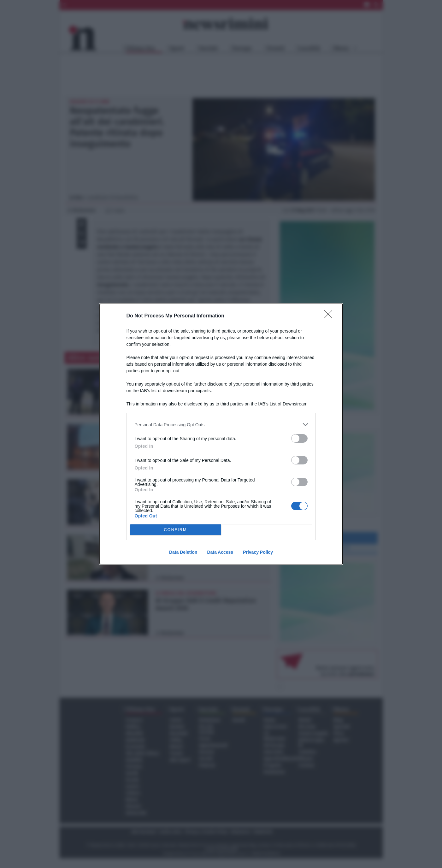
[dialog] (221, 434)
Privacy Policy (258, 552)
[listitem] (221, 425)
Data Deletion (183, 552)
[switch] (299, 438)
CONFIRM (176, 530)
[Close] (330, 316)
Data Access (220, 552)
